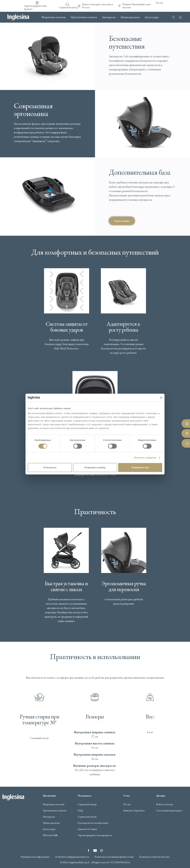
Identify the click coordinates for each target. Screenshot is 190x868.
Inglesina (18, 17)
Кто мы (127, 804)
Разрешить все (140, 467)
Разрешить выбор (95, 467)
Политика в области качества (154, 857)
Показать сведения (145, 458)
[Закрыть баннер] (161, 398)
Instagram (101, 851)
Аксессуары (152, 17)
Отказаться (50, 467)
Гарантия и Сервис (88, 829)
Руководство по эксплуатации (93, 823)
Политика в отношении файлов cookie (114, 857)
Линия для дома (130, 17)
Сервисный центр (87, 804)
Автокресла (109, 17)
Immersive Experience (134, 811)
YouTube (95, 851)
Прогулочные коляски (84, 17)
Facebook (89, 851)
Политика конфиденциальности (72, 857)
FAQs (80, 811)
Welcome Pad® (50, 835)
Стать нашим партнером (169, 811)
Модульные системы (54, 17)
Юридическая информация (35, 857)
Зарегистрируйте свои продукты (95, 835)
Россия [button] (159, 3)
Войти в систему (165, 804)
